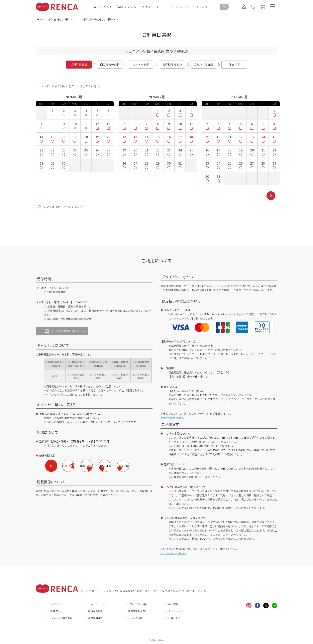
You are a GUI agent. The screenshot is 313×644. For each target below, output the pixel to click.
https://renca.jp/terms (173, 553)
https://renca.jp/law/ (172, 418)
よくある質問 (134, 618)
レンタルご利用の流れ (59, 618)
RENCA (41, 19)
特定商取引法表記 (136, 611)
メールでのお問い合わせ (62, 331)
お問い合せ (173, 618)
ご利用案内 (53, 611)
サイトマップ (174, 611)
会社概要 (171, 604)
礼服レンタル (152, 7)
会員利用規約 (94, 618)
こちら (71, 445)
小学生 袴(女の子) (59, 19)
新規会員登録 (94, 611)
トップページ (54, 604)
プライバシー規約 (136, 604)
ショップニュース (96, 604)
